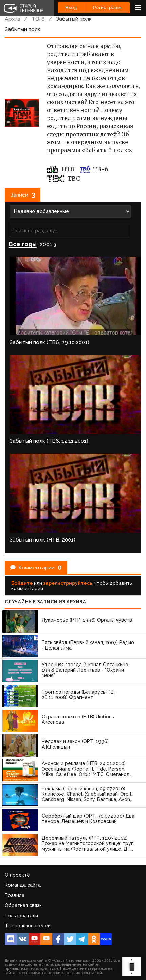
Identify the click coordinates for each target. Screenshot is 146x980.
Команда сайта (23, 885)
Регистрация (108, 8)
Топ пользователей (28, 926)
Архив (13, 19)
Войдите (22, 583)
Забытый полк (74, 19)
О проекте (17, 875)
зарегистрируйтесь (68, 583)
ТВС (63, 179)
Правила (15, 895)
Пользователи (21, 916)
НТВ (61, 169)
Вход (71, 8)
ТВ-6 (38, 19)
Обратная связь (23, 905)
